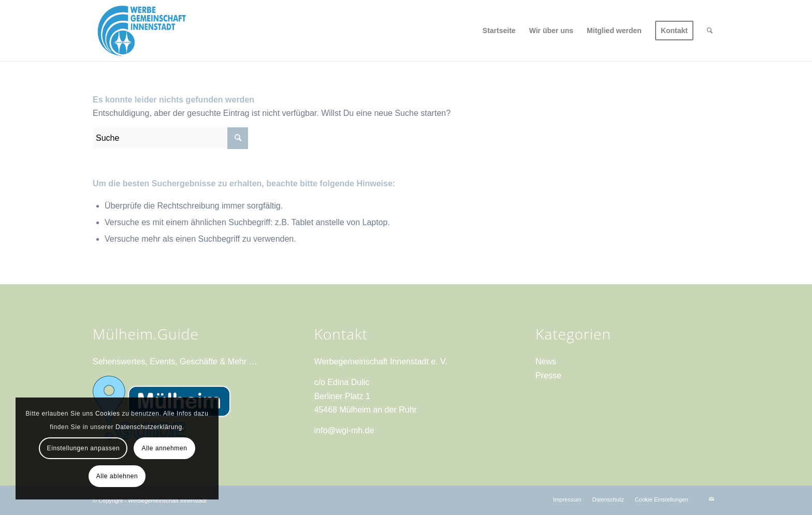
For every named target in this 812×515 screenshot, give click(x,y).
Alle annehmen (165, 448)
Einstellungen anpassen (84, 448)
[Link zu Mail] (712, 499)
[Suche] (710, 31)
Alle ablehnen (117, 476)
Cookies (108, 414)
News (546, 362)
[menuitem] (499, 31)
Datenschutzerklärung (149, 427)
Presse (548, 376)
